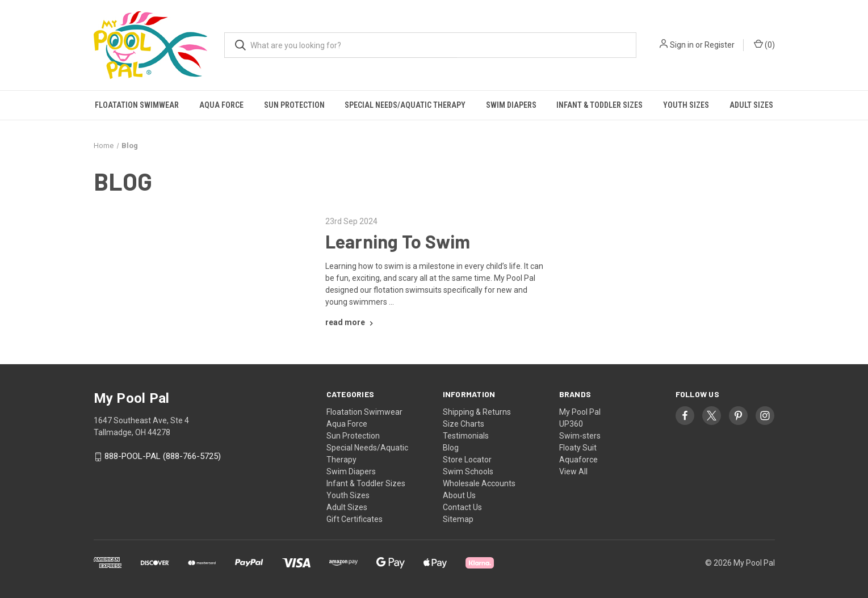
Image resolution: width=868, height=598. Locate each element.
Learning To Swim (398, 241)
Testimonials (466, 436)
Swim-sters (580, 436)
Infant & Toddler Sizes (599, 105)
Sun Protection (294, 105)
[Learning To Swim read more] (351, 322)
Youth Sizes (686, 105)
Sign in (682, 45)
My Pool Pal (580, 412)
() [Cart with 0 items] (764, 44)
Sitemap (458, 519)
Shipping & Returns (477, 412)
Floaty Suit (578, 448)
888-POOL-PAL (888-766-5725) (163, 457)
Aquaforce (578, 460)
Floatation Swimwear (137, 105)
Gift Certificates (355, 519)
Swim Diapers (511, 105)
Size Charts (464, 424)
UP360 (571, 424)
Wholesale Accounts (479, 483)
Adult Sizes (751, 105)
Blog (451, 448)
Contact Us (462, 507)
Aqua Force (221, 105)
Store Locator (467, 460)
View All (573, 471)
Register (720, 45)
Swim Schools (468, 471)
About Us (459, 495)
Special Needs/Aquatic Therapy (405, 105)
